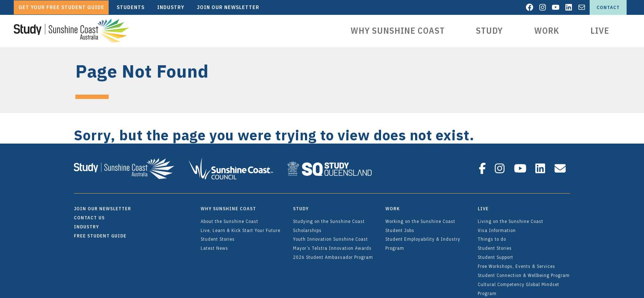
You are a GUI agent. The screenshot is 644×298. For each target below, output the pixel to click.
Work (547, 30)
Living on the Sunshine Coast (511, 218)
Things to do (492, 236)
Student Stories (218, 236)
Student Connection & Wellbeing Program (524, 272)
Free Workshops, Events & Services (517, 263)
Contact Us (89, 214)
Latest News (214, 245)
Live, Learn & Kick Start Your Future (241, 227)
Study (489, 30)
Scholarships (307, 227)
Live (600, 30)
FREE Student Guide (100, 232)
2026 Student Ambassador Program (333, 254)
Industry (86, 223)
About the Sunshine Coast (229, 218)
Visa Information (497, 227)
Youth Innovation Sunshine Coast (331, 236)
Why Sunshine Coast (398, 30)
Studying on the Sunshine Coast (329, 218)
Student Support (495, 254)
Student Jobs (400, 227)
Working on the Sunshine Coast (420, 218)
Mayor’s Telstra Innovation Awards (332, 245)
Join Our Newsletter (103, 205)
